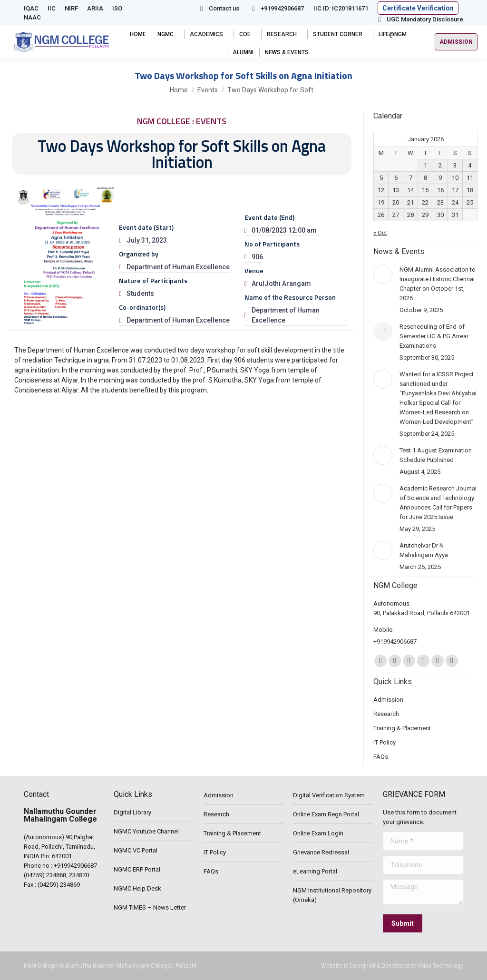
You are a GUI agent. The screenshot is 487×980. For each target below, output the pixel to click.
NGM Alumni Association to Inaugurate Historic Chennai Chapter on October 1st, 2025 (438, 284)
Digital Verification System (329, 795)
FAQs (211, 871)
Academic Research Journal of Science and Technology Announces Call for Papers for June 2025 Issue (438, 503)
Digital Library (132, 812)
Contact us (218, 8)
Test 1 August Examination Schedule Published (436, 455)
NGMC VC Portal (136, 850)
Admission (219, 795)
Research (216, 814)
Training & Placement (232, 833)
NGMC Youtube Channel (146, 831)
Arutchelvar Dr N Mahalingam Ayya (424, 550)
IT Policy (215, 852)
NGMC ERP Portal (137, 869)
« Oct (380, 233)
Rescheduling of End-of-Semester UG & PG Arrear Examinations (434, 336)
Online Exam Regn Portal (326, 814)
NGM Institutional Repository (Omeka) (332, 895)
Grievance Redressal (321, 852)
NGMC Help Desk (137, 888)
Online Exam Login (318, 833)
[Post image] (383, 274)
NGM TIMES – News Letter (150, 907)
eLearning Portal (315, 871)
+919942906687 (276, 8)
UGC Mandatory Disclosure (419, 19)
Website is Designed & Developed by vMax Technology (392, 966)
